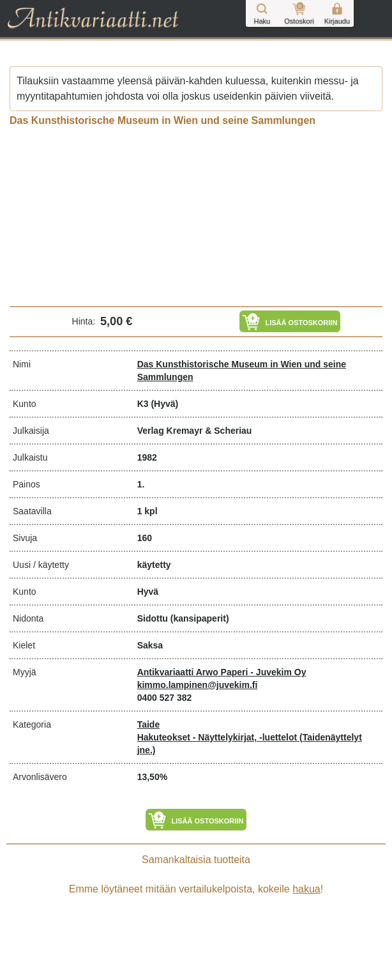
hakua (306, 889)
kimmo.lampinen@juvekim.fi (198, 685)
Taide (149, 724)
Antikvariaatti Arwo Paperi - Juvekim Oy (222, 672)
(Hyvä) (164, 404)
